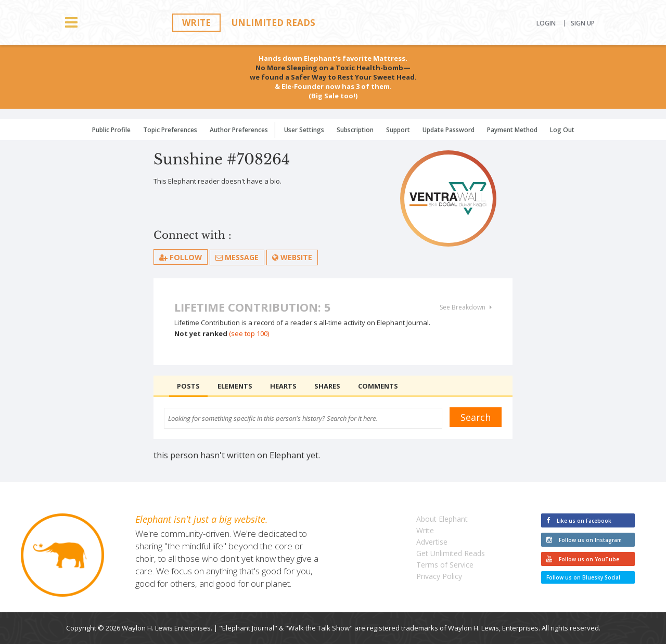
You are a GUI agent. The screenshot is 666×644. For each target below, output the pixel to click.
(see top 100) (249, 333)
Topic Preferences (170, 130)
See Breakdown (466, 307)
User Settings (304, 130)
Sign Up (583, 23)
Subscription (355, 130)
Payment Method (512, 130)
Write (196, 23)
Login (546, 23)
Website (293, 257)
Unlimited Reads (273, 23)
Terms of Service (445, 565)
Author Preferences (239, 130)
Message (238, 257)
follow (181, 257)
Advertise (432, 542)
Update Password (449, 130)
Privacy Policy (439, 576)
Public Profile (111, 130)
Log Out (562, 130)
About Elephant (442, 519)
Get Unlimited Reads (451, 553)
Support (398, 130)
